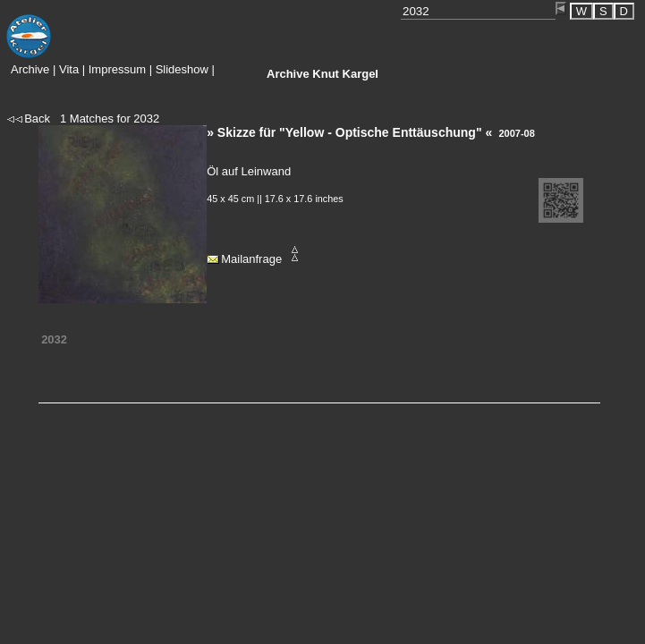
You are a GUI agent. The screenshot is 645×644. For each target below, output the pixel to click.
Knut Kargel (322, 74)
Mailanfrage (251, 259)
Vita (69, 69)
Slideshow (182, 69)
